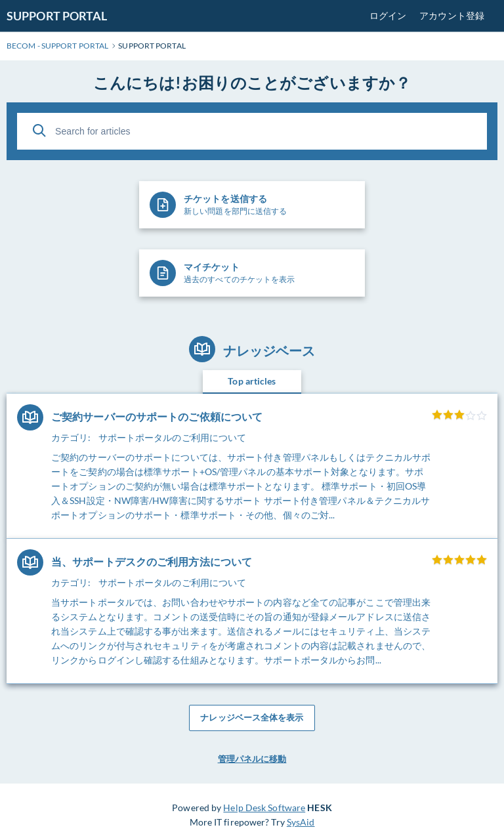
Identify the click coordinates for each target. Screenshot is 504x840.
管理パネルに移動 (252, 759)
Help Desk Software (264, 808)
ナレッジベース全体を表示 (252, 718)
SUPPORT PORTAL (57, 16)
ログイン (388, 15)
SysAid (301, 822)
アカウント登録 (452, 15)
